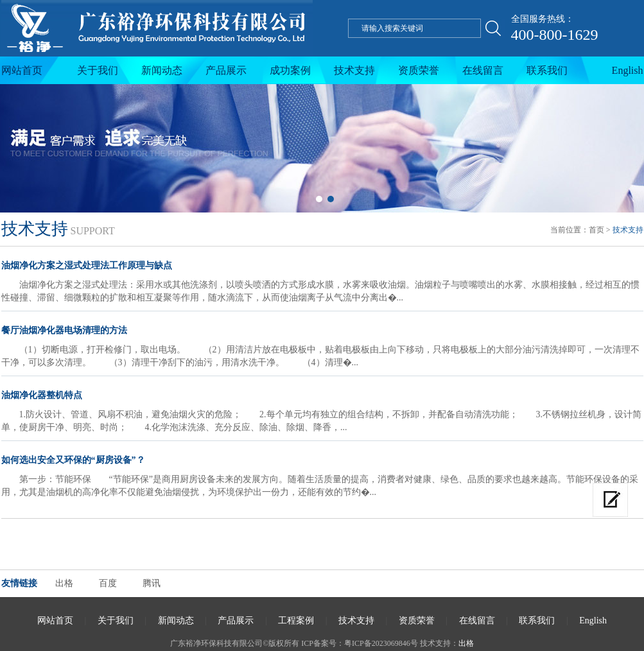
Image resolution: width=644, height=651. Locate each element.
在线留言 (483, 70)
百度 (108, 583)
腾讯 (152, 583)
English (628, 70)
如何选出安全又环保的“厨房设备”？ (73, 460)
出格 (64, 583)
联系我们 (547, 70)
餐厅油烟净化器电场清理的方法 (64, 330)
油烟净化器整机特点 (42, 395)
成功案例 (290, 70)
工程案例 (296, 621)
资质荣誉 (419, 70)
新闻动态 (162, 70)
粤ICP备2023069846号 (381, 643)
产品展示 (226, 70)
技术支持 (354, 70)
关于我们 (98, 70)
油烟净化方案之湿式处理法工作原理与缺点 (87, 265)
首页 (596, 230)
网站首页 (22, 70)
